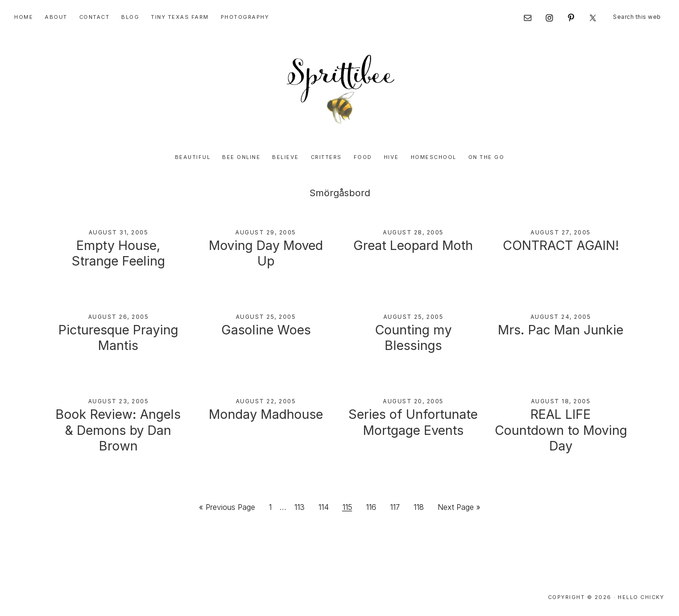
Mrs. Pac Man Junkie (561, 330)
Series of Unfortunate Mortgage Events (413, 422)
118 (421, 506)
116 (374, 506)
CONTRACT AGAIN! (561, 246)
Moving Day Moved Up (266, 254)
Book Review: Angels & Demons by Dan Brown (118, 430)
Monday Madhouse (266, 414)
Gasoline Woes (266, 330)
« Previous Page (227, 509)
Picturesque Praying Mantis (118, 338)
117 (397, 506)
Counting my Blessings (413, 338)
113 (302, 506)
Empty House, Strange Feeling (118, 254)
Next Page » (459, 509)
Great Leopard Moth (413, 246)
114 (326, 506)
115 (350, 506)
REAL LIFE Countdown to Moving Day (561, 430)
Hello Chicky (641, 597)
